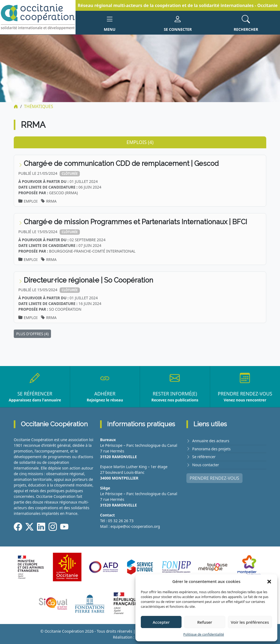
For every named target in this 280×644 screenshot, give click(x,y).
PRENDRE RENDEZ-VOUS (214, 477)
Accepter (161, 622)
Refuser (205, 622)
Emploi (31, 201)
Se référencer (204, 456)
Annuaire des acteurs (211, 441)
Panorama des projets (212, 449)
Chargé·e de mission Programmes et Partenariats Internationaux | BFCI (137, 222)
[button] (269, 581)
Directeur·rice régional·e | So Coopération (89, 280)
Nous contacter (206, 464)
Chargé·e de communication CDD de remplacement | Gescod (122, 163)
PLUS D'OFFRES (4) (32, 334)
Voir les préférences (250, 622)
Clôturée (70, 173)
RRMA (52, 201)
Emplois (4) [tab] (140, 142)
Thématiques (39, 106)
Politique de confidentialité (204, 634)
